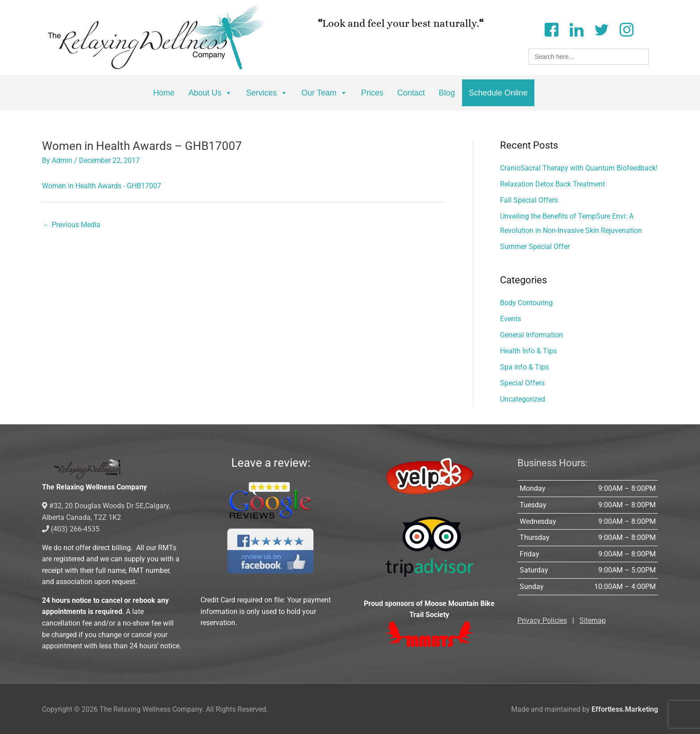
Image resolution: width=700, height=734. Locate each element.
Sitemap (593, 620)
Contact (411, 93)
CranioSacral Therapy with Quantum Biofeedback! (579, 168)
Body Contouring (526, 303)
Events (510, 319)
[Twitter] (601, 29)
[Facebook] (551, 29)
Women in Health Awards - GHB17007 (102, 185)
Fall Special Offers (529, 200)
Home (164, 93)
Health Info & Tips (528, 351)
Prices (372, 93)
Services (267, 93)
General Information (531, 335)
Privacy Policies (542, 620)
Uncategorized (523, 399)
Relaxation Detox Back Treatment (552, 184)
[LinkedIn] (576, 29)
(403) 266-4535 (71, 528)
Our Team (324, 93)
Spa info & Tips (524, 367)
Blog (447, 93)
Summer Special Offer (535, 247)
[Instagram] (626, 29)
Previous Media (72, 225)
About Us (210, 93)
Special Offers (522, 383)
